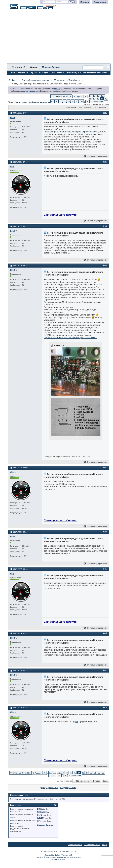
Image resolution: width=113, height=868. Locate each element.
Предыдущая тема (50, 787)
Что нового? (19, 67)
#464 (105, 265)
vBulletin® (58, 855)
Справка (34, 73)
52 (65, 101)
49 (52, 101)
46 (98, 99)
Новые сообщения (20, 73)
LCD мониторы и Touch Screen (67, 80)
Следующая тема (68, 787)
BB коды (41, 809)
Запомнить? (50, 6)
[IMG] (40, 815)
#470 (105, 707)
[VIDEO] (41, 818)
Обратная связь (75, 845)
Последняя (97, 101)
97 (77, 101)
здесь (76, 721)
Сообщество (57, 73)
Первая (78, 96)
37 (91, 96)
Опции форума (72, 73)
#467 (105, 569)
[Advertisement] (59, 38)
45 (94, 99)
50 (56, 101)
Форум (34, 67)
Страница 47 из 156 (63, 96)
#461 (105, 113)
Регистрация (100, 2)
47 (102, 99)
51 (60, 101)
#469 (105, 670)
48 (106, 99)
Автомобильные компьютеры (35, 80)
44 (90, 99)
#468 (105, 633)
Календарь (44, 73)
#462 (105, 162)
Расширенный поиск (97, 73)
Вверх (105, 781)
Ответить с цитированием (96, 156)
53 (69, 101)
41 (95, 96)
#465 (105, 467)
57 (73, 101)
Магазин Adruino (51, 67)
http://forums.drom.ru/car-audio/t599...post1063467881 (70, 338)
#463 (105, 226)
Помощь (85, 2)
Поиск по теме (84, 107)
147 (81, 101)
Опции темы (70, 107)
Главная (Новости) (92, 845)
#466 (105, 532)
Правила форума (45, 825)
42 (99, 96)
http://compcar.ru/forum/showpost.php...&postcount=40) (71, 132)
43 (103, 96)
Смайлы (41, 812)
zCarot (63, 859)
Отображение (99, 107)
